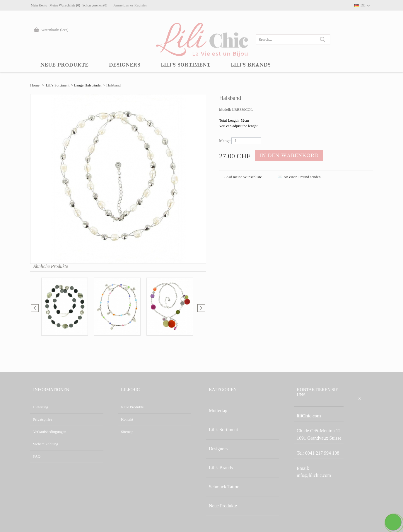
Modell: (226, 109)
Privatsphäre (43, 419)
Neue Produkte (132, 407)
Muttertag (216, 407)
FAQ (37, 456)
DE (363, 5)
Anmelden (155, 5)
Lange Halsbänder (88, 85)
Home (35, 85)
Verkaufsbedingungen (50, 432)
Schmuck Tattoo (221, 456)
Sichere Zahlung (46, 444)
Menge (225, 141)
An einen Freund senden (302, 177)
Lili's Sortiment (58, 85)
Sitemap (127, 432)
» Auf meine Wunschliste (243, 177)
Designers (216, 432)
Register (174, 5)
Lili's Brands (218, 444)
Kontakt (127, 419)
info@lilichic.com (322, 450)
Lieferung (41, 407)
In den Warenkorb (283, 156)
